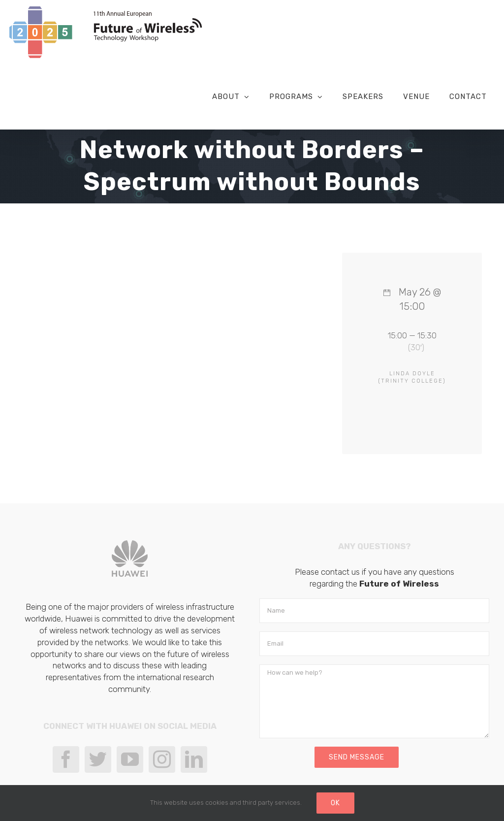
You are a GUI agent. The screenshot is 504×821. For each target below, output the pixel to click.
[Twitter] (98, 760)
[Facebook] (66, 760)
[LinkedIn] (194, 760)
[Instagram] (162, 760)
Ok (335, 803)
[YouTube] (130, 760)
